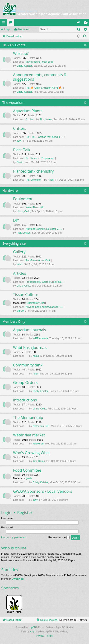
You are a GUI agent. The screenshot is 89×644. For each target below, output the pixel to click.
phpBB (32, 627)
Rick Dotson (24, 233)
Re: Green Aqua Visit (38, 260)
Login (8, 29)
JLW (19, 141)
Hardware (10, 190)
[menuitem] (85, 36)
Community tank (28, 365)
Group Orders (25, 383)
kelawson (38, 444)
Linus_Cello (23, 211)
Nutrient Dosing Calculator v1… (44, 229)
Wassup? (21, 53)
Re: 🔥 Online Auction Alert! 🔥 (44, 88)
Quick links (5, 23)
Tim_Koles (46, 119)
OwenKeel (18, 579)
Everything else (14, 243)
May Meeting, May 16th (39, 62)
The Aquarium (13, 102)
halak (20, 264)
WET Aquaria (40, 338)
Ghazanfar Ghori (36, 303)
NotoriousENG (41, 426)
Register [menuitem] (87, 23)
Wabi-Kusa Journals (30, 348)
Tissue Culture (26, 295)
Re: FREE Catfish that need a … (44, 137)
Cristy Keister (24, 66)
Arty (32, 632)
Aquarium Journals (30, 330)
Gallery (19, 252)
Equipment (23, 199)
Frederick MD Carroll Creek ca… (45, 282)
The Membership (28, 418)
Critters (20, 128)
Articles (20, 273)
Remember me (59, 538)
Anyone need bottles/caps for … (44, 307)
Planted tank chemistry (33, 171)
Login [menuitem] (79, 23)
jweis (29, 478)
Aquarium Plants (28, 111)
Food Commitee (27, 470)
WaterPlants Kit (35, 207)
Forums (12, 23)
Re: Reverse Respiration (40, 158)
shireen (21, 311)
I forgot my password (13, 537)
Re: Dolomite (33, 180)
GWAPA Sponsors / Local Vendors (43, 491)
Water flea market (29, 435)
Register (23, 29)
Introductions (25, 400)
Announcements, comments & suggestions (40, 77)
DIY (16, 220)
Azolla (29, 119)
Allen (51, 180)
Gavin (20, 162)
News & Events (14, 45)
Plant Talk (22, 150)
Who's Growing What (32, 453)
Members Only (14, 321)
